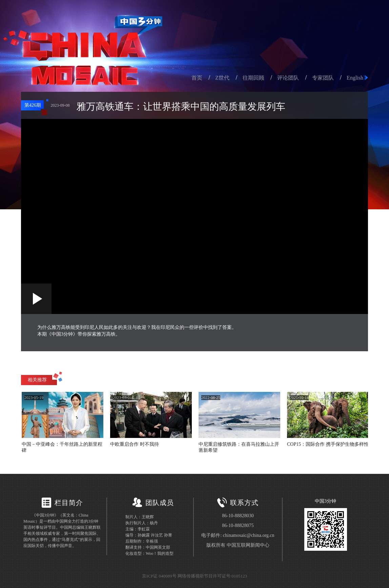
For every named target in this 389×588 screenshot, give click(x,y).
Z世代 (222, 78)
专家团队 (323, 78)
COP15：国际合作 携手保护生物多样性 (328, 444)
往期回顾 (253, 78)
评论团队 (288, 78)
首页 (197, 78)
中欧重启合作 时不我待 (135, 444)
